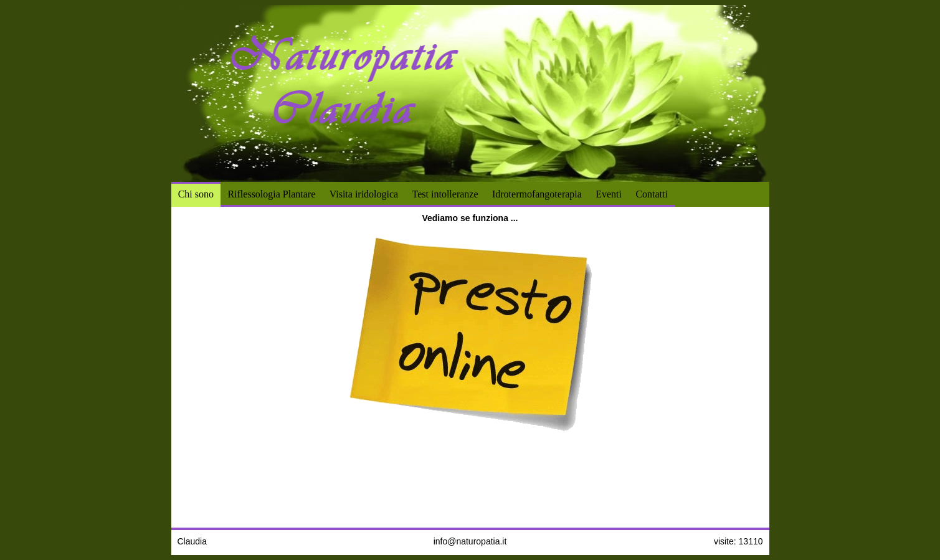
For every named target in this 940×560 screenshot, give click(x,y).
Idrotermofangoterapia (537, 194)
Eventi (609, 194)
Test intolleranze (445, 194)
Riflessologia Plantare (271, 194)
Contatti (652, 194)
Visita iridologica (364, 194)
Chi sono (196, 194)
